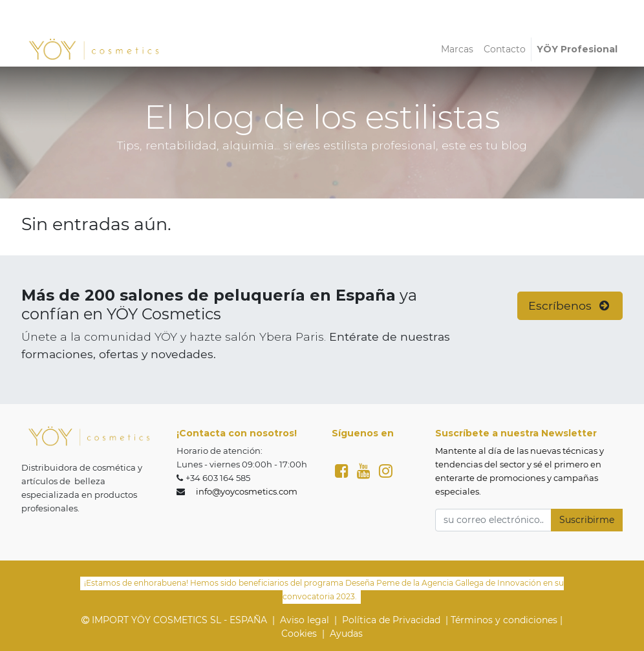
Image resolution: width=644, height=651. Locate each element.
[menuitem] (457, 49)
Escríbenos (570, 305)
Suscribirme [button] (587, 520)
